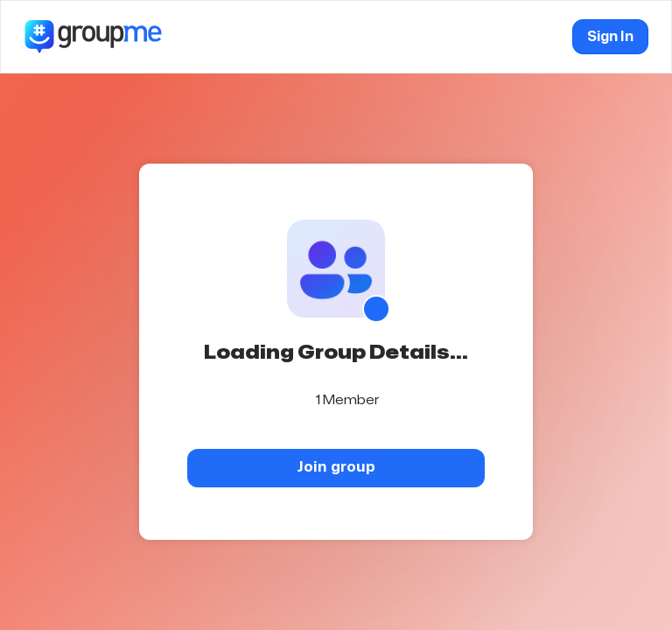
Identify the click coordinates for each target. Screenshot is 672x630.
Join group (336, 467)
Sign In (610, 37)
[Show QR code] (376, 309)
